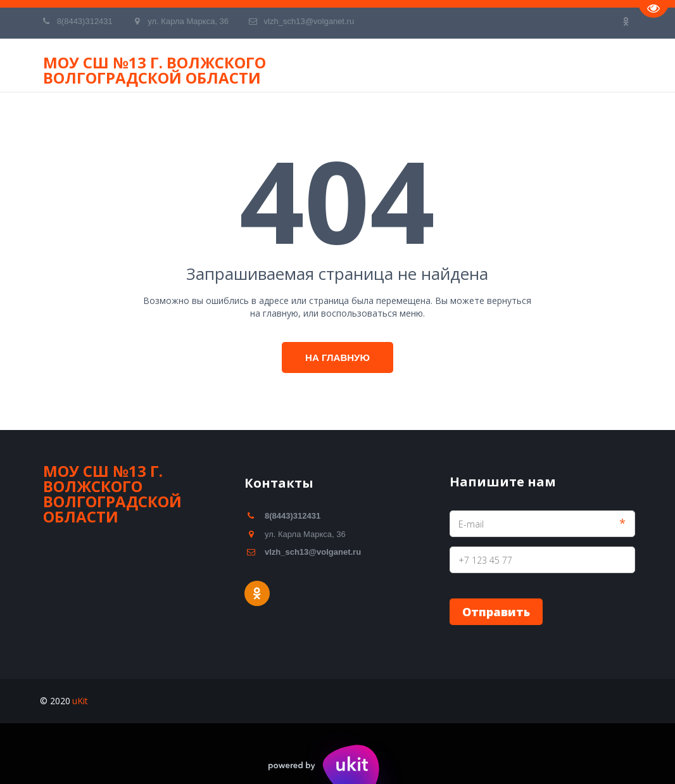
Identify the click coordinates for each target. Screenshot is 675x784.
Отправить (496, 612)
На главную (337, 357)
